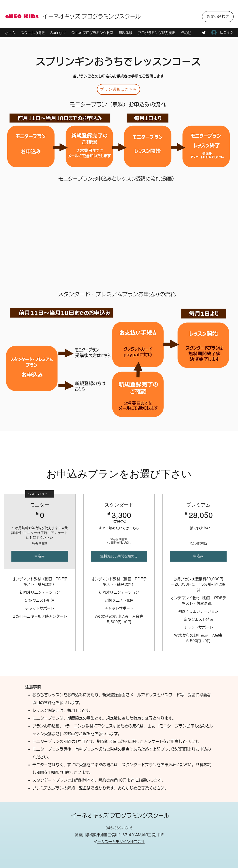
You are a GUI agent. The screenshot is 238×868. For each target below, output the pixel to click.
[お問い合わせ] (218, 17)
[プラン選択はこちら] (119, 89)
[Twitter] (204, 33)
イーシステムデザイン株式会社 (121, 842)
